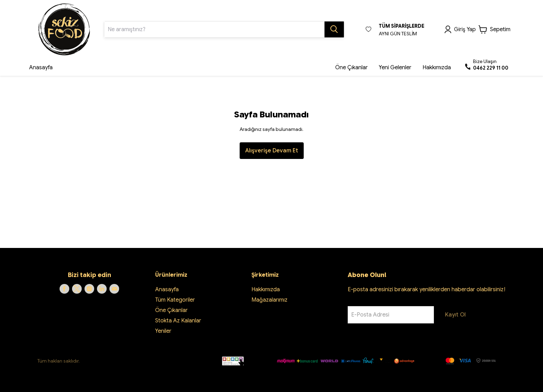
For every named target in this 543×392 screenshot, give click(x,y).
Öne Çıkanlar (171, 310)
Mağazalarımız (269, 300)
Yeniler (163, 331)
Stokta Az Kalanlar (178, 321)
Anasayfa (167, 289)
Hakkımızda (266, 289)
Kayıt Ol (455, 315)
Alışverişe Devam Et (272, 151)
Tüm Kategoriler (175, 300)
